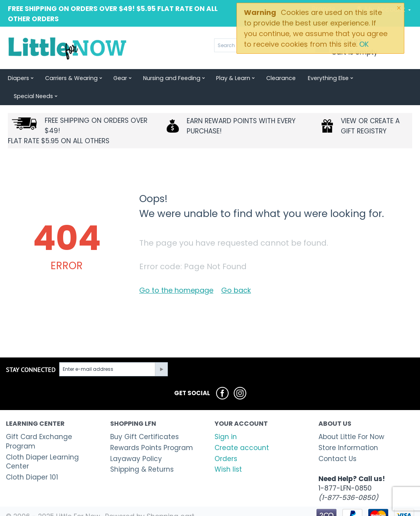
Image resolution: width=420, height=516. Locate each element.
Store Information (348, 430)
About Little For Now (351, 419)
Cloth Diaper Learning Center (42, 444)
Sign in (226, 419)
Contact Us (337, 441)
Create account (242, 430)
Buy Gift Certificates (145, 419)
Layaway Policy (136, 441)
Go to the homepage (176, 272)
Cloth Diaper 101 (32, 459)
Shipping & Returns (142, 451)
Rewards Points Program (152, 430)
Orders (226, 441)
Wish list (228, 451)
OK (364, 44)
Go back (236, 272)
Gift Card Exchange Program (39, 423)
